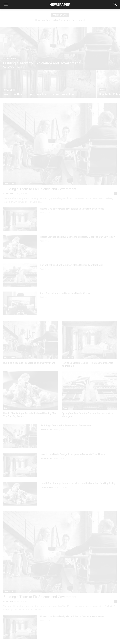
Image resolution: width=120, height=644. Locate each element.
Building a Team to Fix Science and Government (60, 20)
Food (102, 90)
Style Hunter (10, 59)
